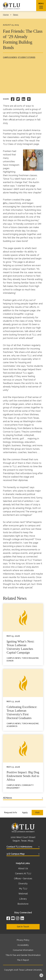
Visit (37, 813)
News (16, 15)
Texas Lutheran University (30, 970)
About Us (23, 868)
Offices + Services (23, 878)
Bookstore (23, 904)
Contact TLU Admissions (19, 847)
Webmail (23, 894)
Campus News (10, 57)
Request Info (11, 813)
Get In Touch (23, 927)
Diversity (23, 884)
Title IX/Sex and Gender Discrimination (23, 955)
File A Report (23, 960)
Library (23, 899)
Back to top (41, 975)
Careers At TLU (23, 873)
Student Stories (27, 57)
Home (6, 15)
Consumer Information (23, 950)
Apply (25, 813)
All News (7, 798)
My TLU (23, 889)
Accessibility (23, 945)
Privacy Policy (23, 940)
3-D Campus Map (16, 854)
